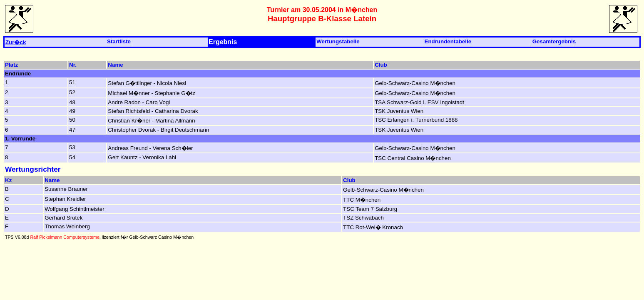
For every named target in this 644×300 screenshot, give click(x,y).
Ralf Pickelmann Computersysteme (65, 237)
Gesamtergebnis (554, 41)
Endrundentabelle (448, 41)
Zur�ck (16, 42)
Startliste (119, 41)
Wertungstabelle (338, 41)
